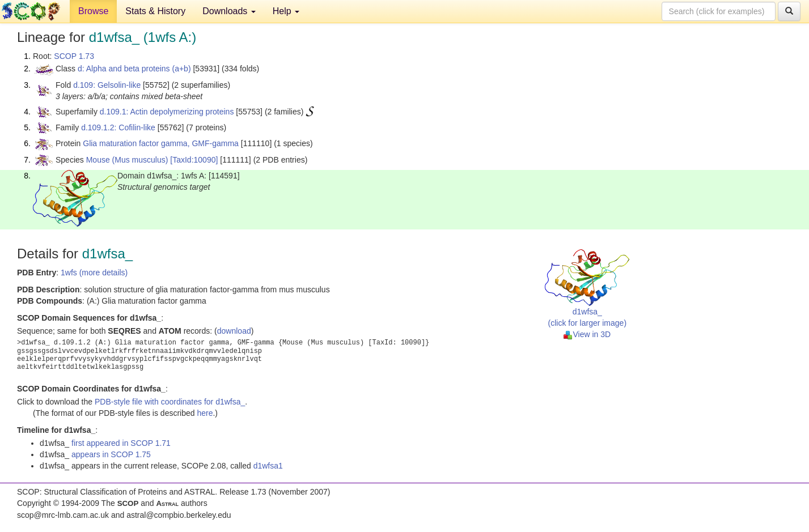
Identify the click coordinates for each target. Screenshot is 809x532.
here (205, 413)
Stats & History (155, 11)
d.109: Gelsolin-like (107, 85)
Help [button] (286, 11)
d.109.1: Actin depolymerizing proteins (167, 112)
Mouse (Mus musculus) (127, 160)
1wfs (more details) (94, 273)
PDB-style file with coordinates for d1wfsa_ (170, 402)
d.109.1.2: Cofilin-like (118, 127)
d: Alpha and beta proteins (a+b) (134, 69)
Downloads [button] (229, 11)
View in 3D (587, 334)
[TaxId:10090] (194, 160)
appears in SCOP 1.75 (111, 454)
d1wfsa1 (268, 466)
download (234, 331)
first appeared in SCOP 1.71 (121, 443)
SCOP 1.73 (74, 56)
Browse (93, 11)
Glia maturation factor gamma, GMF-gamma (161, 143)
